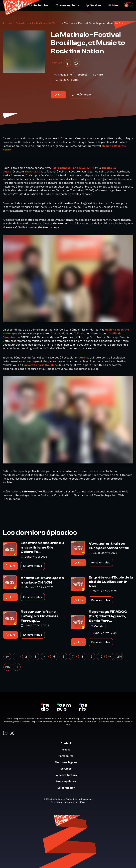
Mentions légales (68, 762)
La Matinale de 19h (44, 23)
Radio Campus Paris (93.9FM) (71, 168)
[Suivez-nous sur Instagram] (12, 733)
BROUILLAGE (34, 172)
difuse (82, 802)
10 (101, 656)
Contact (68, 743)
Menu (114, 5)
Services (94, 5)
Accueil (7, 23)
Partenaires (68, 756)
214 (120, 656)
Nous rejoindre (67, 5)
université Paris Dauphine (41, 365)
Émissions (22, 23)
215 (7, 667)
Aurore (84, 358)
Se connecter (68, 788)
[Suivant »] (17, 667)
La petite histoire (68, 775)
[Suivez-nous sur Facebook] (5, 733)
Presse (68, 750)
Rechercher (39, 5)
